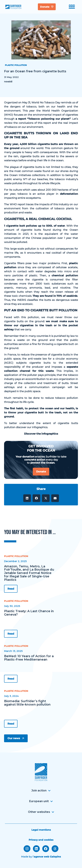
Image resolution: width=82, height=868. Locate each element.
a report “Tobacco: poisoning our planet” (43, 119)
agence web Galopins (47, 857)
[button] (27, 498)
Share (41, 489)
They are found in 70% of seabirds (55, 296)
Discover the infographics (41, 434)
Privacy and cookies (41, 840)
